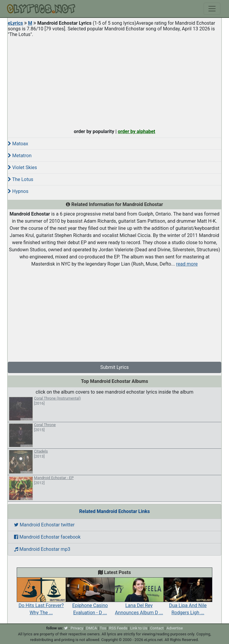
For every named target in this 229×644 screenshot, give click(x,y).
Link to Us (139, 628)
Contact (157, 628)
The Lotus (21, 179)
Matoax (18, 144)
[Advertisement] (114, 82)
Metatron (20, 156)
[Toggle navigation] (212, 9)
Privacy (77, 628)
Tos (103, 628)
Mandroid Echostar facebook (47, 537)
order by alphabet (137, 131)
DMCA (91, 628)
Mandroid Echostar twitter (44, 525)
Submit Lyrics (114, 367)
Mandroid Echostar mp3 (42, 549)
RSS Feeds (118, 628)
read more (187, 264)
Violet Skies (22, 167)
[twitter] (66, 628)
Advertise (175, 628)
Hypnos (18, 191)
